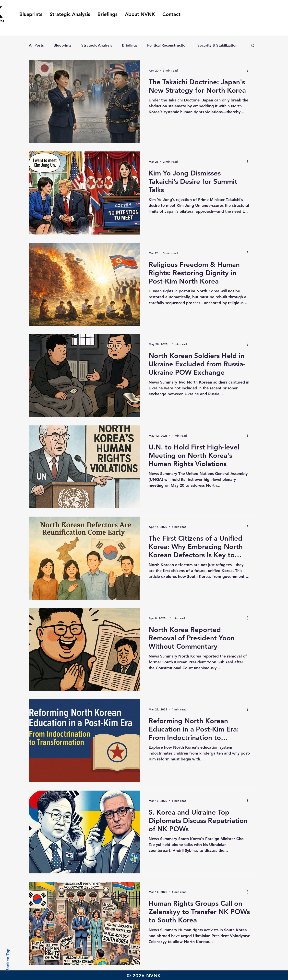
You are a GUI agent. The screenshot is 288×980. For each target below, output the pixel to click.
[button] (253, 46)
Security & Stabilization (217, 45)
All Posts (36, 45)
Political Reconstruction (167, 45)
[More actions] (249, 70)
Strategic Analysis (97, 45)
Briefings (130, 45)
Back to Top (8, 960)
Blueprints (63, 45)
